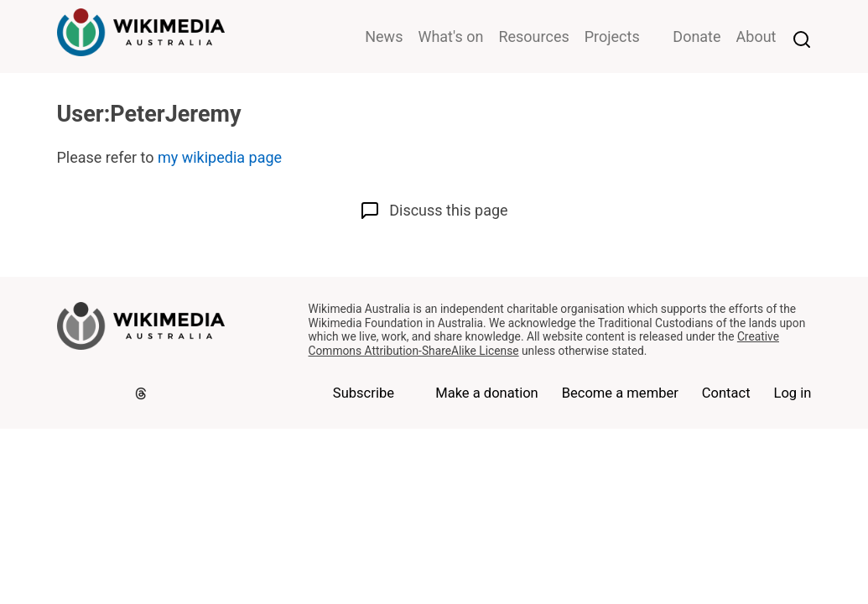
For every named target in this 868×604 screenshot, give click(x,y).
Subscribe (364, 393)
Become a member (620, 393)
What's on (450, 36)
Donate (696, 36)
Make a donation (487, 393)
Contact (726, 393)
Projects (612, 36)
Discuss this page (434, 211)
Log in (792, 393)
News (384, 36)
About (756, 36)
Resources (533, 36)
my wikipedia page (220, 157)
